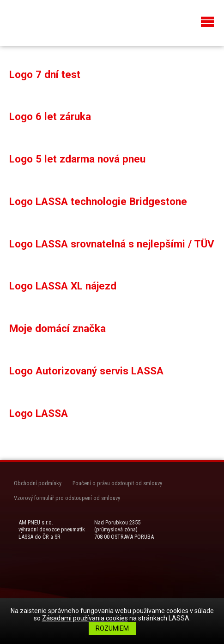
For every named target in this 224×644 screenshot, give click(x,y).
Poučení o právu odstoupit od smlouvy (117, 483)
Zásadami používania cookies (85, 618)
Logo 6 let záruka (50, 116)
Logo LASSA (39, 413)
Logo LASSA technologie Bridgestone (98, 201)
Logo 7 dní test (45, 74)
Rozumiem (112, 628)
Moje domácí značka (58, 328)
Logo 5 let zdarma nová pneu (77, 159)
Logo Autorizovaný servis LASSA (86, 371)
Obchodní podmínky (38, 483)
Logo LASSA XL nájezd (63, 286)
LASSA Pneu (46, 22)
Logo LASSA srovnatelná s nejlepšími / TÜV (112, 244)
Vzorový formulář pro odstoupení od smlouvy (67, 498)
